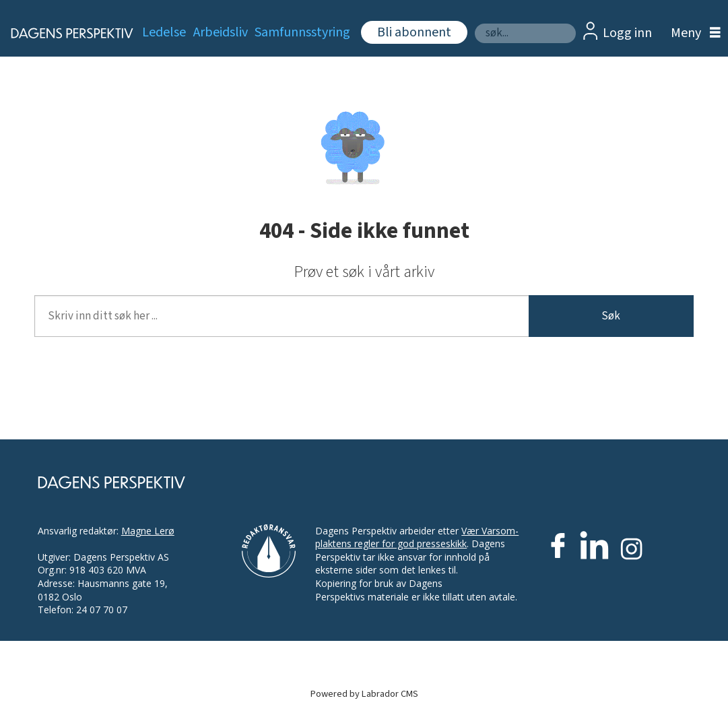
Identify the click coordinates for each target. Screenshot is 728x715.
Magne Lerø (148, 531)
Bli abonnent (414, 32)
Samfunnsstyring (302, 32)
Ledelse (164, 32)
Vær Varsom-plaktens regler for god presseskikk (417, 537)
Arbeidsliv (221, 32)
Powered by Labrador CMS (364, 694)
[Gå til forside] (64, 33)
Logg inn (627, 33)
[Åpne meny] (692, 33)
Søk (474, 23)
